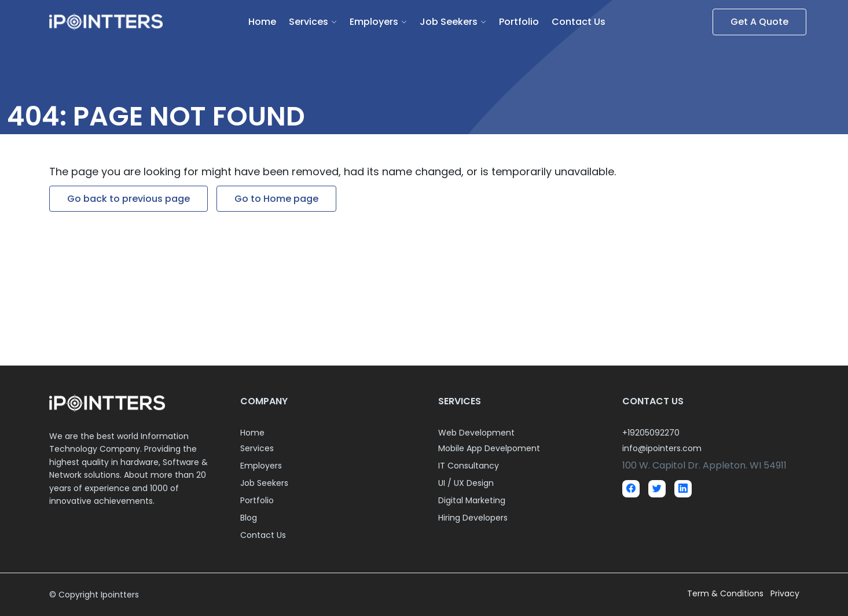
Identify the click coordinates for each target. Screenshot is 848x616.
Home (262, 22)
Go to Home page (276, 199)
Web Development (476, 433)
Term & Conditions (726, 593)
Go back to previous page (129, 199)
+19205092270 (651, 433)
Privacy (785, 593)
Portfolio (519, 22)
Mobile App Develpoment (489, 448)
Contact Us (579, 22)
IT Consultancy (469, 466)
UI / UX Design (466, 483)
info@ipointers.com (662, 448)
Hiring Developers (473, 518)
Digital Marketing (472, 500)
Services (309, 22)
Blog (249, 518)
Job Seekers (449, 22)
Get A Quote (759, 22)
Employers (374, 22)
